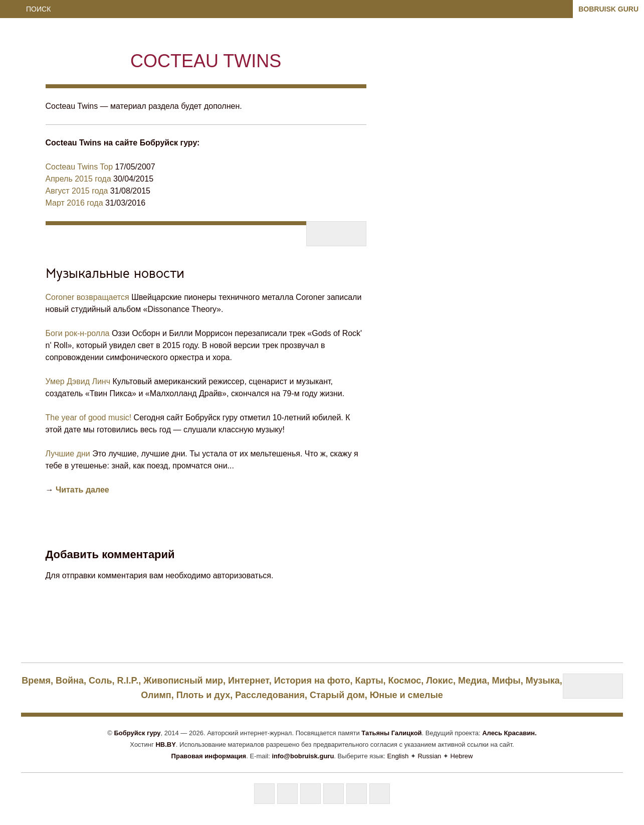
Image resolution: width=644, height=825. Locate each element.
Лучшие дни (68, 454)
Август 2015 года (77, 191)
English (398, 756)
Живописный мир (183, 681)
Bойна (70, 681)
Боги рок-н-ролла (78, 333)
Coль (100, 681)
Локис (440, 681)
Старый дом (337, 695)
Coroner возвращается (87, 297)
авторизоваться (242, 575)
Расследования (270, 695)
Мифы (506, 681)
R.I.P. (128, 681)
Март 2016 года (74, 203)
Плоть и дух (203, 695)
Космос (405, 681)
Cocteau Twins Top (79, 167)
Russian (429, 756)
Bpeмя (36, 681)
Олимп (156, 695)
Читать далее (82, 490)
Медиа (473, 681)
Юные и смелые (406, 695)
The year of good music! (89, 418)
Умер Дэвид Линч (78, 381)
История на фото (312, 681)
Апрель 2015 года (78, 179)
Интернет (249, 681)
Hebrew (462, 756)
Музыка (543, 681)
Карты (369, 681)
